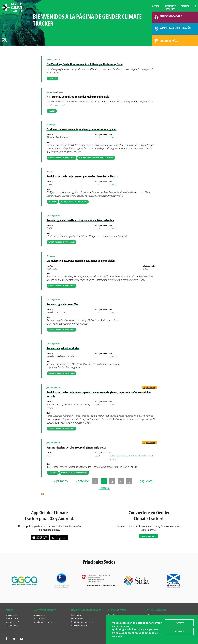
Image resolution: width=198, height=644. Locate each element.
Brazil (142, 456)
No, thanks (179, 631)
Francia (149, 456)
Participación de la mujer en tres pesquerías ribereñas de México (82, 176)
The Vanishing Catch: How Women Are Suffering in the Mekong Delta (85, 64)
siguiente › (147, 481)
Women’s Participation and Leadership (96, 158)
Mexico (113, 137)
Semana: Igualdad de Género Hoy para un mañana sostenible (80, 220)
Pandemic (53, 473)
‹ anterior (83, 481)
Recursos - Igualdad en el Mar (63, 348)
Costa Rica (115, 456)
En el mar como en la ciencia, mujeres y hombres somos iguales (82, 129)
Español (185, 6)
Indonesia (134, 456)
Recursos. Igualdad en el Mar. (63, 304)
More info (117, 636)
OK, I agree (179, 623)
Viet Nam (52, 79)
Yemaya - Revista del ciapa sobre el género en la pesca (76, 447)
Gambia (52, 111)
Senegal (113, 459)
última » (104, 488)
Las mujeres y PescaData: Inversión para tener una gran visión (81, 261)
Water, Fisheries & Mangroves (62, 158)
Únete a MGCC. (149, 536)
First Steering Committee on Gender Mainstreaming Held (78, 97)
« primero (61, 481)
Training (52, 202)
